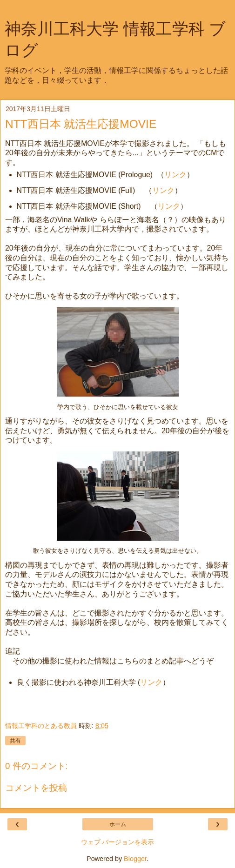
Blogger (135, 859)
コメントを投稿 (36, 788)
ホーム (118, 824)
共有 (15, 741)
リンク (175, 175)
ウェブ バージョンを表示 (118, 842)
